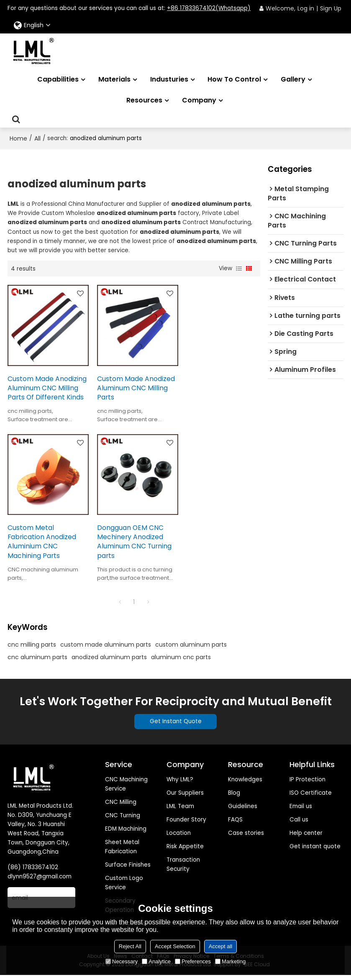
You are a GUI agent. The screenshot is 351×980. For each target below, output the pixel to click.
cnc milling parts (32, 649)
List (239, 269)
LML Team (180, 811)
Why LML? (180, 784)
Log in (306, 8)
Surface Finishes (128, 869)
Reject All (130, 946)
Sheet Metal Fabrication (122, 851)
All (37, 138)
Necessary (122, 961)
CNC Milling (121, 807)
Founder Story (186, 824)
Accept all (220, 946)
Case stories (246, 838)
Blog (234, 797)
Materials (114, 79)
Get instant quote (315, 851)
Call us (299, 824)
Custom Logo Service (124, 888)
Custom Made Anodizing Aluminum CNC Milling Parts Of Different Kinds (40, 390)
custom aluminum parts (191, 649)
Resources (144, 100)
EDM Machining (126, 833)
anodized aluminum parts (109, 662)
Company (199, 100)
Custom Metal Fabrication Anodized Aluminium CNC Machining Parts (216, 390)
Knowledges (245, 784)
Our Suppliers (185, 797)
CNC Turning (123, 820)
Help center (306, 838)
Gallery (293, 79)
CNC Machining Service (126, 789)
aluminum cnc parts (181, 662)
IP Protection (307, 784)
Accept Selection (175, 946)
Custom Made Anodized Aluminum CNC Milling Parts (133, 385)
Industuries (169, 79)
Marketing (230, 961)
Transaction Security (183, 869)
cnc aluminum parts (37, 662)
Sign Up (331, 8)
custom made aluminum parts (106, 649)
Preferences (193, 961)
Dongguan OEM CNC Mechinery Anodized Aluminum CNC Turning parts (45, 546)
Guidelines (243, 811)
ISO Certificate (311, 797)
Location (179, 838)
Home (18, 138)
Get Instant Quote (176, 726)
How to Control (234, 79)
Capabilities (58, 79)
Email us (301, 811)
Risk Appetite (185, 851)
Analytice (156, 961)
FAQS (235, 824)
